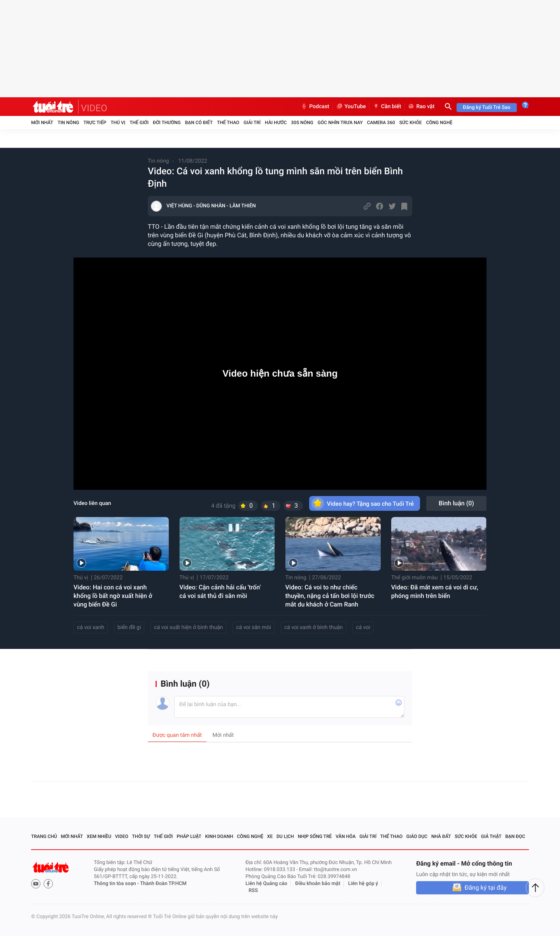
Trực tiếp (95, 123)
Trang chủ (44, 836)
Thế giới (139, 123)
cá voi (363, 628)
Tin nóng (68, 123)
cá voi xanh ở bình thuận (313, 628)
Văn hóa (346, 836)
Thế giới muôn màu (415, 578)
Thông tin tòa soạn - (117, 884)
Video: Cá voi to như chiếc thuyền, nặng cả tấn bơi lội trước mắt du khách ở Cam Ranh (330, 596)
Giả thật (491, 836)
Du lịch (285, 836)
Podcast (315, 107)
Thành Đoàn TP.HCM (163, 884)
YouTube (351, 107)
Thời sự (141, 836)
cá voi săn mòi (254, 628)
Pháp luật (189, 836)
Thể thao (228, 123)
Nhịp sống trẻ (315, 836)
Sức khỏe (411, 123)
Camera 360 (381, 123)
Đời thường (167, 123)
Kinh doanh (219, 836)
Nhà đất (441, 836)
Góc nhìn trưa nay (340, 123)
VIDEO (94, 108)
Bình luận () (456, 503)
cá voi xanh (91, 628)
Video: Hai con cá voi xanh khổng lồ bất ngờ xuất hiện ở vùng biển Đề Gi (113, 596)
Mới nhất (42, 123)
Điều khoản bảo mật (318, 884)
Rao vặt (421, 107)
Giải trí (252, 123)
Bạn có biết (199, 123)
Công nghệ (439, 123)
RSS (253, 891)
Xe (270, 836)
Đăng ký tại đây (485, 888)
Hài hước (276, 123)
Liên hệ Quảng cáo (266, 884)
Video (122, 836)
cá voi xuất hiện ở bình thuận (188, 628)
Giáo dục (417, 836)
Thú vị (118, 123)
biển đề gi (129, 628)
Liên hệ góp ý (363, 884)
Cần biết (387, 107)
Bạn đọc (515, 836)
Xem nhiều (99, 836)
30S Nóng (302, 123)
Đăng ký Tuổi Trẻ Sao (486, 108)
